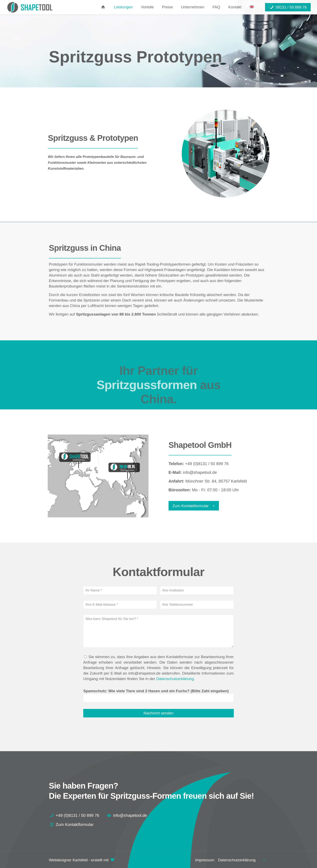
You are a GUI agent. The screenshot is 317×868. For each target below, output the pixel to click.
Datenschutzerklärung (175, 679)
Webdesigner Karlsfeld (68, 860)
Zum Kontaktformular (75, 825)
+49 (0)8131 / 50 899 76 (77, 815)
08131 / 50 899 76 (288, 7)
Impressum (205, 860)
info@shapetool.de (130, 815)
